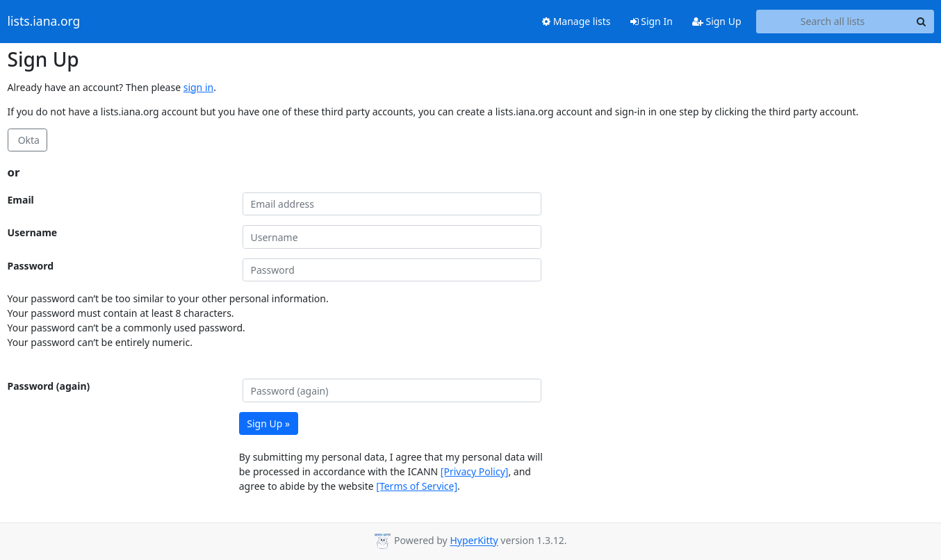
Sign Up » (268, 423)
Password (31, 266)
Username (33, 232)
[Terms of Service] (417, 486)
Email (21, 200)
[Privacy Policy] (475, 471)
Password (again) (49, 386)
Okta (27, 140)
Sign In (652, 21)
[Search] (922, 22)
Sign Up (717, 21)
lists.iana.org (44, 22)
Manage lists (576, 21)
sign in (198, 87)
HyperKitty (474, 541)
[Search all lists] (833, 22)
